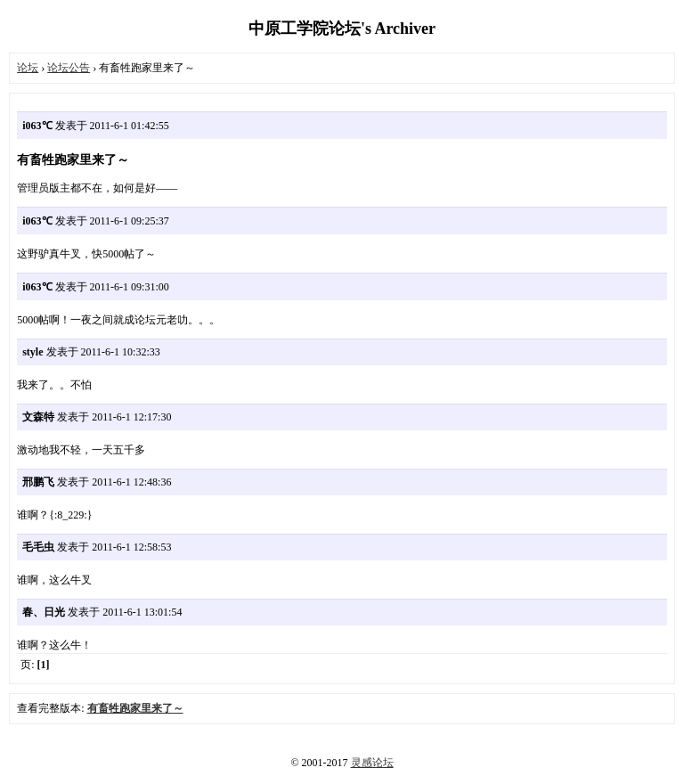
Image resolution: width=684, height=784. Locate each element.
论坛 (28, 68)
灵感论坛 (372, 763)
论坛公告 (69, 68)
